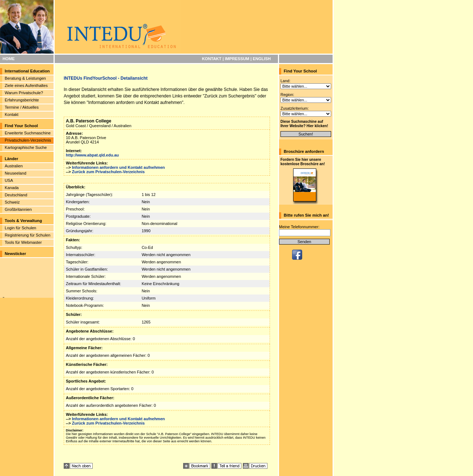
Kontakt (12, 114)
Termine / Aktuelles (22, 107)
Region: (287, 95)
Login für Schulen (20, 228)
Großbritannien (18, 209)
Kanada (12, 188)
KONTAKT (212, 59)
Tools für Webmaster (23, 242)
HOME (9, 59)
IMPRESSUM (237, 59)
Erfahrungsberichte (22, 100)
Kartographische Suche (26, 147)
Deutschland (16, 195)
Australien (14, 166)
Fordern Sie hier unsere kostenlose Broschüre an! (303, 162)
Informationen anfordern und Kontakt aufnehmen (119, 167)
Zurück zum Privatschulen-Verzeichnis (108, 172)
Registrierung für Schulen (28, 235)
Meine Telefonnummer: (299, 227)
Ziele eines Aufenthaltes (26, 85)
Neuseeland (16, 173)
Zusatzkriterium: (295, 108)
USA (9, 180)
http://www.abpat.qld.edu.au (92, 155)
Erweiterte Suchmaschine (28, 133)
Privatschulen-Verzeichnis (28, 140)
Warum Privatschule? (24, 93)
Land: (286, 81)
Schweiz (12, 202)
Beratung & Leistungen (25, 78)
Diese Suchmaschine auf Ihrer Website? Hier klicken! (304, 124)
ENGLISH (262, 59)
